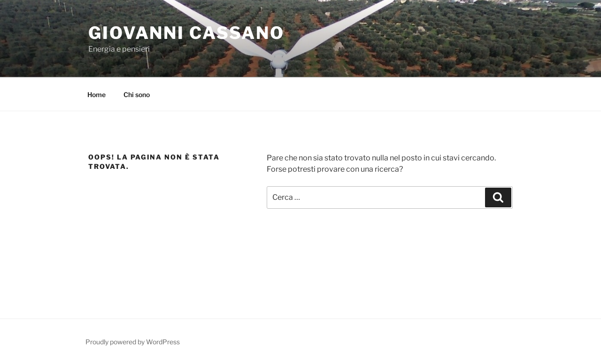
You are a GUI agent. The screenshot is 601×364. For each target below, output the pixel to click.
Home (96, 95)
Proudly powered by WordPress (133, 342)
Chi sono (137, 95)
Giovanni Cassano (186, 33)
